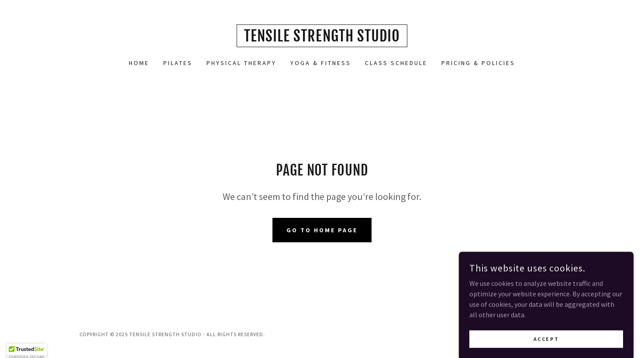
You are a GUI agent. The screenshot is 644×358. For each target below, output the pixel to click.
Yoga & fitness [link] (321, 63)
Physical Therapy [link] (241, 63)
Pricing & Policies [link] (478, 63)
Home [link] (139, 63)
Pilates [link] (178, 63)
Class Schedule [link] (396, 63)
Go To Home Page (322, 230)
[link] (322, 39)
